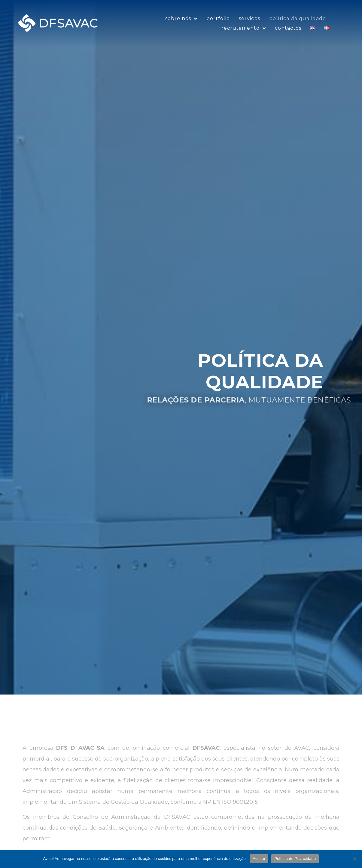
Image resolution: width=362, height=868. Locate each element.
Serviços (249, 25)
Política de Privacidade (295, 859)
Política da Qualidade (298, 25)
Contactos (288, 35)
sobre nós (181, 25)
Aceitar (259, 859)
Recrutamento (244, 35)
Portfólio (218, 25)
